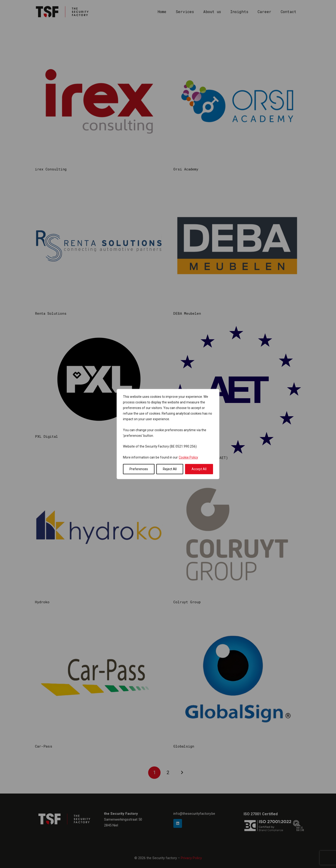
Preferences (139, 469)
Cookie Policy (188, 457)
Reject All (170, 469)
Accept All (199, 469)
